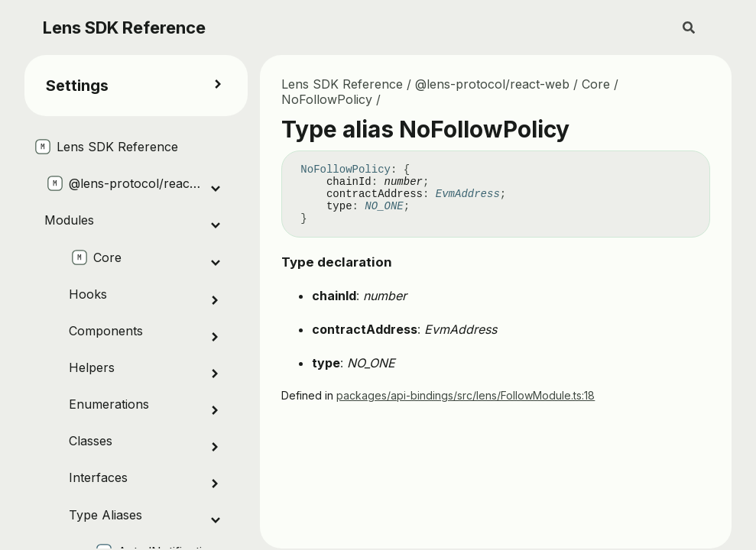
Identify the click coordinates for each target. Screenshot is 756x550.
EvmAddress (468, 194)
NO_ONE (384, 206)
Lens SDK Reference (124, 27)
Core (596, 84)
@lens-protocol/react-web (492, 84)
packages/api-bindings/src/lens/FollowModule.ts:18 (466, 395)
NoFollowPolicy (327, 99)
